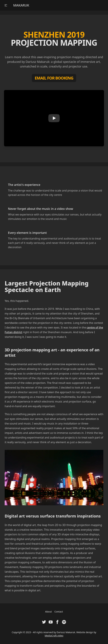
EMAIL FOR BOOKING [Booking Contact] (54, 78)
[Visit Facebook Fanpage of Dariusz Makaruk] (57, 622)
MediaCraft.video (54, 636)
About (48, 612)
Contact (59, 612)
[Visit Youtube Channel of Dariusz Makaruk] (51, 622)
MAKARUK (21, 5)
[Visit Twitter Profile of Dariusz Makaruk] (44, 622)
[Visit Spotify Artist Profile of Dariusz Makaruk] (64, 622)
